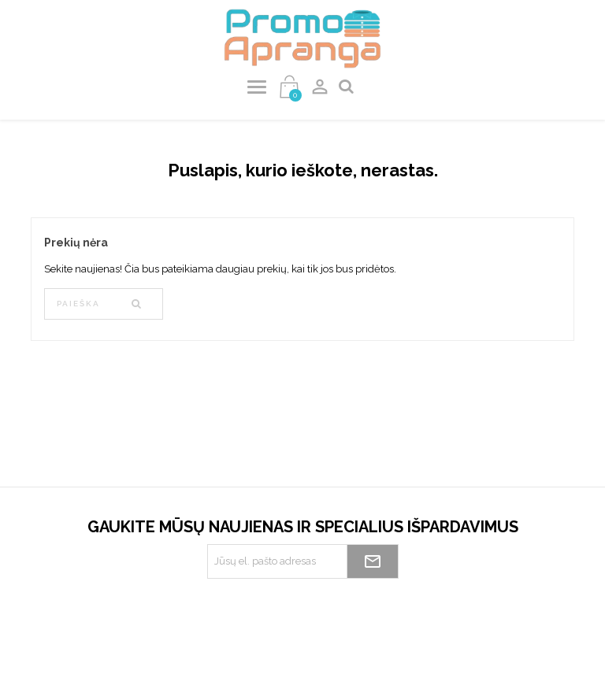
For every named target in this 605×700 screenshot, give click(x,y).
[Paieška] (104, 304)
